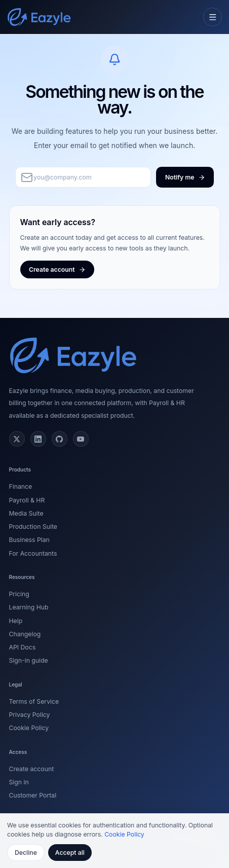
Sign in (19, 782)
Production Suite (33, 527)
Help (16, 621)
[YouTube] (81, 439)
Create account (32, 769)
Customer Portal (33, 795)
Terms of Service (34, 701)
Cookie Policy (29, 728)
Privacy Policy (30, 715)
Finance (21, 486)
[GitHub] (60, 439)
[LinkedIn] (39, 439)
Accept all (70, 853)
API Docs (23, 647)
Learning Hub (29, 607)
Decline (26, 853)
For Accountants (33, 553)
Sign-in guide (29, 660)
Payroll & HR (27, 500)
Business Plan (29, 540)
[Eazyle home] (40, 17)
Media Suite (26, 513)
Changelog (25, 634)
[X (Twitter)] (17, 439)
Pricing (19, 594)
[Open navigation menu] (213, 17)
